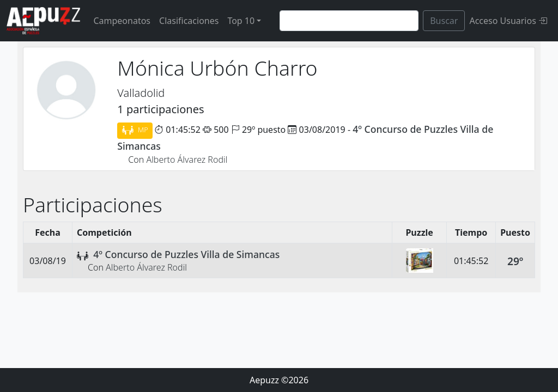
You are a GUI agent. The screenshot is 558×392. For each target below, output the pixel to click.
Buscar (444, 21)
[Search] (349, 21)
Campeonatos (122, 21)
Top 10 (241, 21)
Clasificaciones (189, 21)
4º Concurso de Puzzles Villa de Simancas (186, 254)
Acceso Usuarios (508, 21)
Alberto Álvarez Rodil (187, 160)
